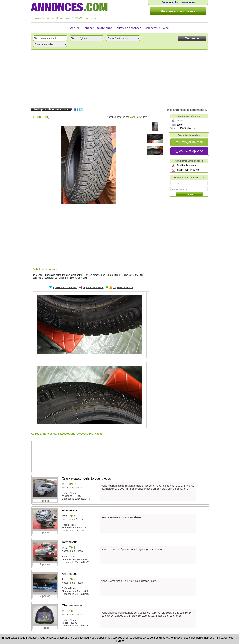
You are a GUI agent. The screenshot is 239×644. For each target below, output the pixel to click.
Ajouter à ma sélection (65, 287)
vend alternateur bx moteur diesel (121, 517)
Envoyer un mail (189, 142)
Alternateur (69, 510)
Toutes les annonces (128, 28)
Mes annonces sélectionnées (186, 110)
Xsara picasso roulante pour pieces (86, 479)
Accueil (75, 28)
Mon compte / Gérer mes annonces (178, 2)
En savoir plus (225, 638)
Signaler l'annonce (123, 287)
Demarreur (69, 542)
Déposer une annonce (97, 28)
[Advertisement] (119, 79)
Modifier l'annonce (187, 165)
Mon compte (152, 28)
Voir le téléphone (189, 151)
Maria (132, 117)
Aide (166, 28)
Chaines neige (72, 605)
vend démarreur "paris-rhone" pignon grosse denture (133, 549)
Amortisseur (70, 574)
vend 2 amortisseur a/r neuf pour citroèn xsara (129, 581)
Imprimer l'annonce (93, 287)
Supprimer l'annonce (188, 170)
